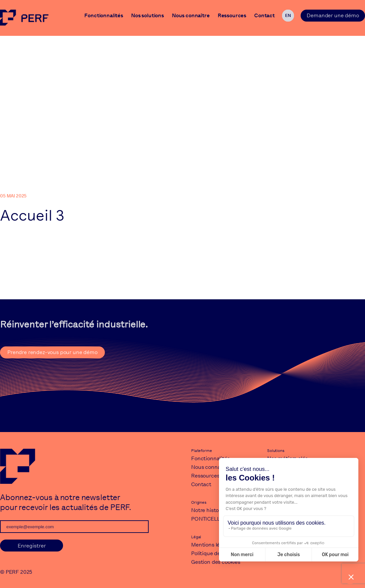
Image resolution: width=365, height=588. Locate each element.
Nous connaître (191, 16)
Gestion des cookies (216, 562)
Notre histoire (208, 510)
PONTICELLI (206, 519)
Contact (264, 16)
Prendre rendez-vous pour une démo (52, 352)
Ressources (232, 16)
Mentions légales (212, 545)
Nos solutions (147, 16)
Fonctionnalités (104, 16)
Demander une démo (333, 15)
